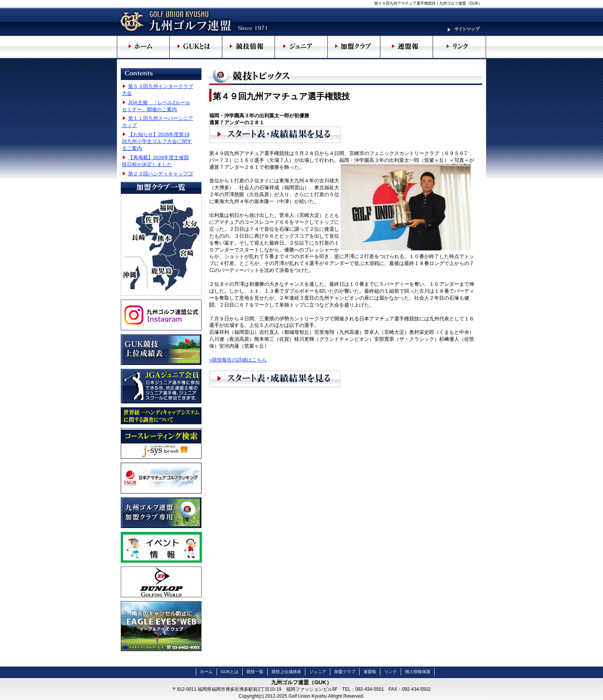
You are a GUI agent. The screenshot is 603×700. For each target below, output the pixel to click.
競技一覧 (255, 672)
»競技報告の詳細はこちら (238, 360)
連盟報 (370, 672)
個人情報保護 (418, 672)
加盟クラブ (345, 672)
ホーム (206, 672)
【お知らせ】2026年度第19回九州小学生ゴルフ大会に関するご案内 (157, 141)
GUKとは (230, 672)
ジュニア (318, 672)
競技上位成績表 (286, 672)
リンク (391, 672)
